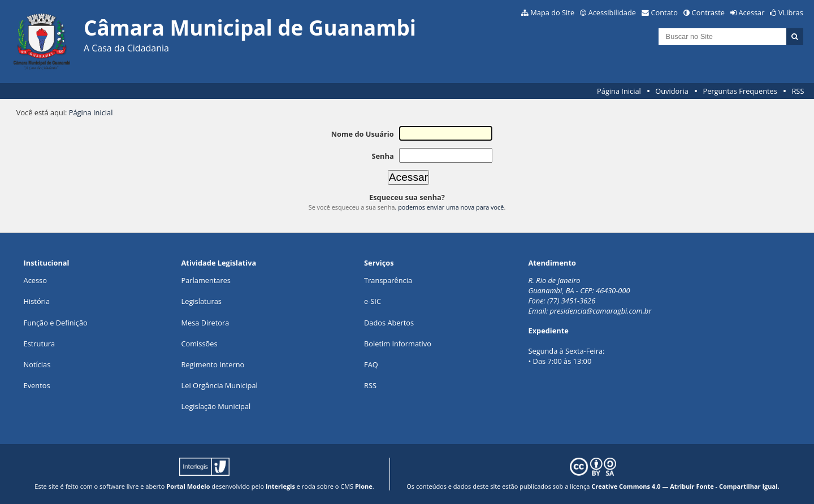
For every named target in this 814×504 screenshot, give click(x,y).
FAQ (371, 364)
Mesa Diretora (205, 323)
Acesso (35, 280)
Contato (665, 12)
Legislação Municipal (216, 406)
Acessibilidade (612, 12)
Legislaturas (202, 301)
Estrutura (40, 344)
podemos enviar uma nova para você (451, 207)
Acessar (752, 12)
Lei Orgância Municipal (220, 385)
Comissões (200, 344)
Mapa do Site (552, 12)
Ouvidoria (672, 91)
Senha (382, 156)
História (37, 301)
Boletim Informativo (398, 344)
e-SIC (373, 301)
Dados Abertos (389, 323)
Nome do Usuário (363, 134)
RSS (798, 91)
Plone (364, 486)
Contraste (708, 12)
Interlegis (280, 486)
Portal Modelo (188, 486)
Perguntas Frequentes (740, 91)
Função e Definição (56, 323)
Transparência (388, 280)
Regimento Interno (213, 364)
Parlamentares (206, 280)
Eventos (37, 385)
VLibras (791, 12)
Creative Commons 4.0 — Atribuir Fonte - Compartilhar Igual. (685, 486)
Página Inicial (619, 91)
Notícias (37, 364)
